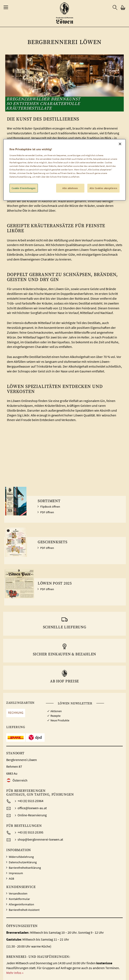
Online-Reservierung (32, 815)
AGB (11, 879)
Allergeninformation (21, 904)
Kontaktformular (19, 899)
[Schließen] (120, 144)
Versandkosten (18, 893)
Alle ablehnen (70, 188)
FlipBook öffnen (50, 507)
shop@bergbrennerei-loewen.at (40, 839)
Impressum (16, 873)
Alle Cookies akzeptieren (103, 188)
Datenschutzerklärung (23, 862)
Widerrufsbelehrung (21, 857)
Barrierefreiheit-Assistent (24, 910)
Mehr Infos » (15, 973)
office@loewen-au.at (32, 808)
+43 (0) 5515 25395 (30, 832)
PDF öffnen (47, 512)
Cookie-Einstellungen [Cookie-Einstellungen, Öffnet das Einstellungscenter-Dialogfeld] (24, 188)
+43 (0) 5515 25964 (30, 801)
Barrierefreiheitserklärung (25, 868)
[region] (64, 170)
